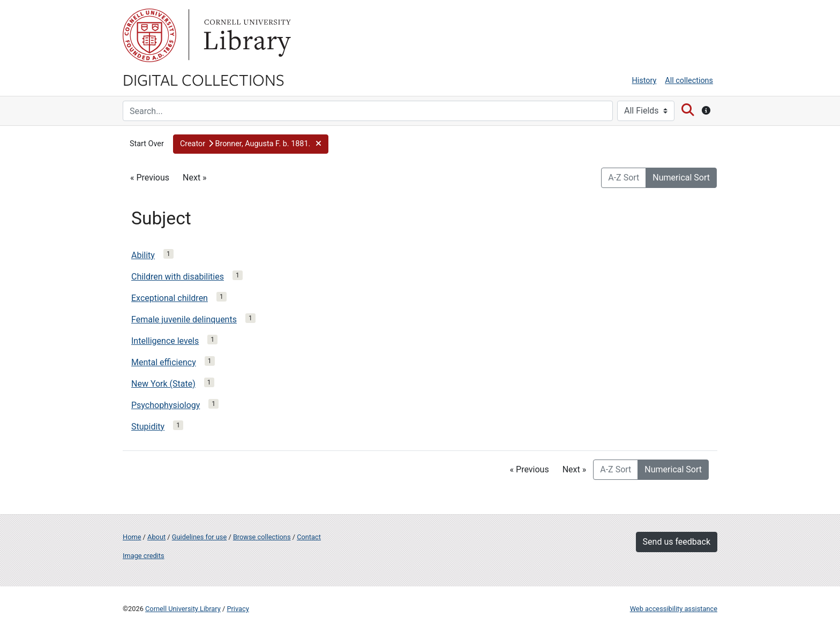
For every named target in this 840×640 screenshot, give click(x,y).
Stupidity (148, 427)
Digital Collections (204, 79)
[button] (251, 144)
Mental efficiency (164, 362)
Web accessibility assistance (674, 609)
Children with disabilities (178, 277)
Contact (309, 537)
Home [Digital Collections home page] (132, 537)
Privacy (238, 609)
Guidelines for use (199, 537)
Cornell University (149, 35)
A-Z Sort (624, 178)
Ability (143, 255)
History (644, 81)
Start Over (147, 144)
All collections (689, 81)
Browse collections (262, 537)
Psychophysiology (166, 405)
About (156, 537)
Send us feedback (677, 542)
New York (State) (163, 384)
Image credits (144, 556)
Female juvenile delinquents (184, 319)
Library (246, 35)
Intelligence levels (165, 341)
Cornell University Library (183, 609)
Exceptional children (170, 298)
